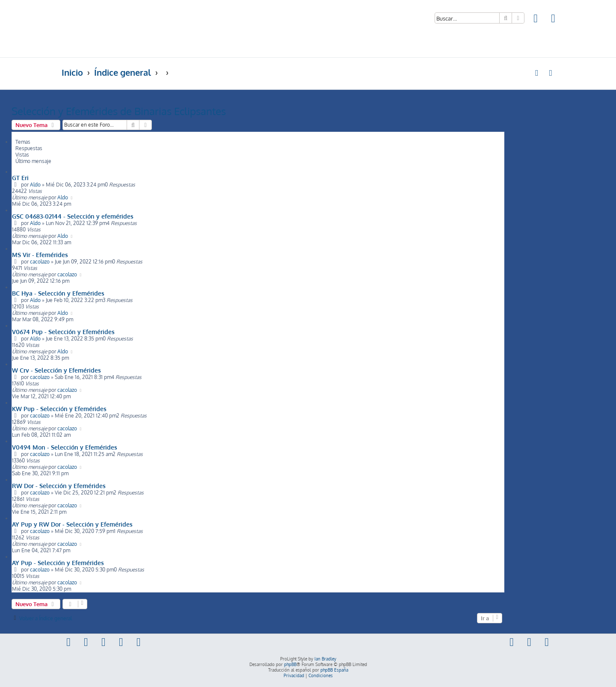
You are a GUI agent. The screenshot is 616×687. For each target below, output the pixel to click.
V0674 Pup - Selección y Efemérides (63, 332)
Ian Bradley (325, 659)
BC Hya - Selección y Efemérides (58, 293)
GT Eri (20, 178)
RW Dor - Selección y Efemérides (59, 486)
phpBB (290, 664)
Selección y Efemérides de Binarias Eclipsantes (119, 111)
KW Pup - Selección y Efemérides (59, 409)
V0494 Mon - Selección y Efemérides (65, 447)
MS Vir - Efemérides (40, 255)
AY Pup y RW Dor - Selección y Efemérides (72, 524)
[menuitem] (536, 19)
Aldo (35, 185)
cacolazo (40, 262)
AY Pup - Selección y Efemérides (58, 563)
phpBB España (334, 670)
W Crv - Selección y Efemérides (56, 370)
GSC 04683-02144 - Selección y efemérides (73, 216)
